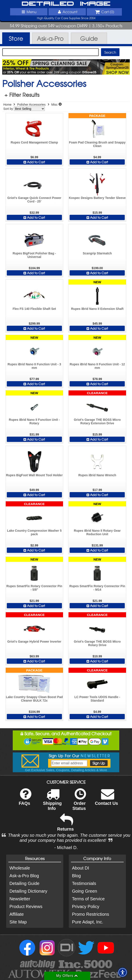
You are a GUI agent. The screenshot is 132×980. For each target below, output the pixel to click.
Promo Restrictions (91, 914)
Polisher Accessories (31, 105)
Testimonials (84, 883)
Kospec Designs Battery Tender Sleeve (97, 198)
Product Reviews (26, 906)
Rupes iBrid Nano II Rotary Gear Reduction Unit (97, 532)
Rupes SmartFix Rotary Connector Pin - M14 (97, 588)
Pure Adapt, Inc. (88, 922)
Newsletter (20, 899)
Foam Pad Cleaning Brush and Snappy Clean (97, 144)
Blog (76, 876)
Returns (65, 825)
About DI (81, 868)
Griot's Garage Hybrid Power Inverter (34, 642)
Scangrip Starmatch (97, 253)
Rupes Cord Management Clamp (34, 142)
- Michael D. (66, 848)
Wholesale (20, 868)
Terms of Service (88, 899)
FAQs (25, 800)
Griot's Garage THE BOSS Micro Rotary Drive (97, 643)
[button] (123, 972)
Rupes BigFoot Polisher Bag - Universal (34, 255)
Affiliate (17, 914)
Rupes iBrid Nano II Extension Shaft (97, 309)
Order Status (79, 802)
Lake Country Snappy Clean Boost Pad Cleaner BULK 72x (34, 699)
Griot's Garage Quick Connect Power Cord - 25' (34, 200)
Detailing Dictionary (28, 891)
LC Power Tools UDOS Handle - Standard (97, 699)
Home (7, 105)
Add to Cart (34, 162)
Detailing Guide (24, 883)
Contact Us (107, 800)
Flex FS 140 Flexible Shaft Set (34, 309)
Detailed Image (66, 4)
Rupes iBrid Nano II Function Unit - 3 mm (34, 366)
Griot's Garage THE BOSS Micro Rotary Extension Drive (97, 421)
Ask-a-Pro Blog (24, 876)
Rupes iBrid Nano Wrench (97, 475)
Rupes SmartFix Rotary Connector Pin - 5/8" (34, 588)
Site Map (18, 922)
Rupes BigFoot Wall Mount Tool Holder (34, 475)
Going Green (85, 891)
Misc (55, 105)
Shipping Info (52, 802)
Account (67, 12)
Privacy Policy (86, 906)
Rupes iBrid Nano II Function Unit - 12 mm (97, 366)
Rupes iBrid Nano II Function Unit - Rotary (34, 421)
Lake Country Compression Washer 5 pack (34, 532)
